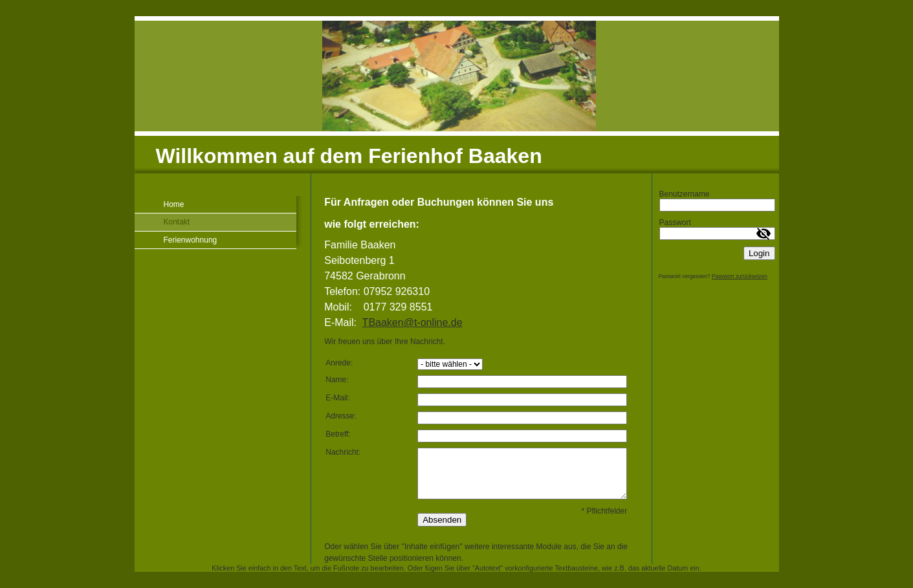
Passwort (675, 223)
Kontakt (177, 222)
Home (174, 204)
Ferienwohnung (191, 240)
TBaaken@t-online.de (412, 322)
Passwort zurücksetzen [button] (740, 276)
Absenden (442, 520)
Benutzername (685, 194)
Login (759, 253)
